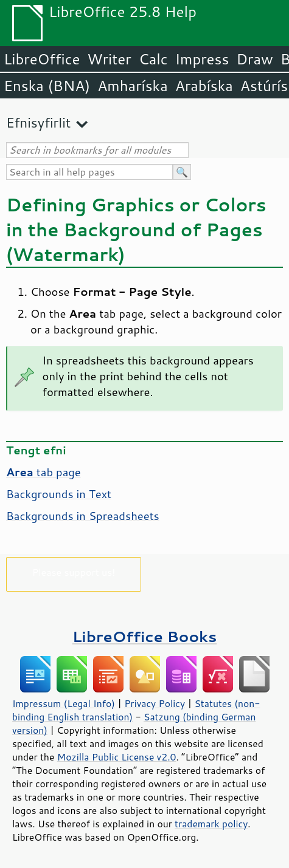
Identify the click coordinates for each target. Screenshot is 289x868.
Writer (109, 59)
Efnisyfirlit (38, 122)
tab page (44, 472)
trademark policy (211, 824)
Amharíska (133, 86)
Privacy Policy (155, 703)
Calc (153, 59)
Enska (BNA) (47, 86)
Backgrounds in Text (59, 494)
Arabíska (204, 86)
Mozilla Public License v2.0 (117, 757)
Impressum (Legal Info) (64, 703)
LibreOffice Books (145, 636)
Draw (254, 59)
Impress (202, 59)
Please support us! (74, 572)
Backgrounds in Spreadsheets (83, 516)
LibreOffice (42, 59)
